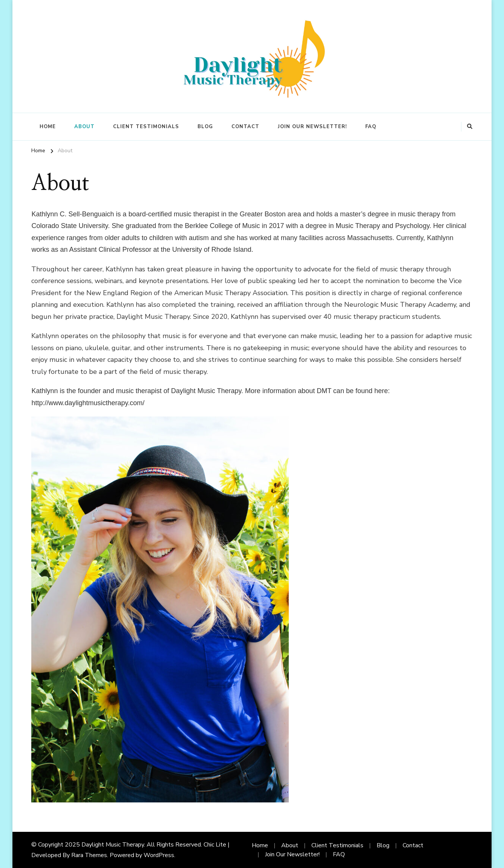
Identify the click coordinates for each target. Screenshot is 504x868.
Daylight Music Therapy (113, 845)
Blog (205, 127)
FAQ (371, 127)
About (84, 127)
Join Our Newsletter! (312, 127)
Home (48, 127)
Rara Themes (89, 855)
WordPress (159, 855)
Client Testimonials (146, 127)
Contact (245, 127)
